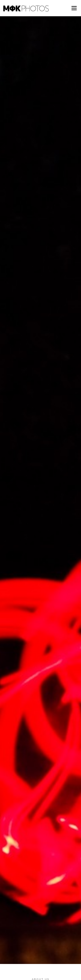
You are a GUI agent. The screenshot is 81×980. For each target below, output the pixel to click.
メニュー (74, 8)
